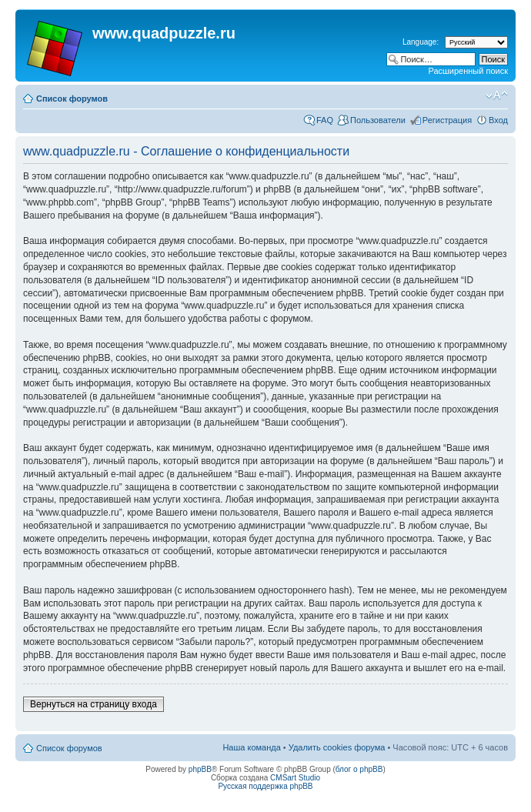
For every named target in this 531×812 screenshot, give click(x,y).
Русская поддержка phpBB (265, 786)
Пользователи (378, 120)
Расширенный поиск (468, 71)
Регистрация (447, 120)
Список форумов (72, 99)
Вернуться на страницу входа (94, 704)
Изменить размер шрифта (497, 95)
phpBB (200, 769)
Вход (498, 120)
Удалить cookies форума (337, 747)
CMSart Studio (295, 778)
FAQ (325, 120)
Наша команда (251, 747)
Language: (421, 42)
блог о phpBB (359, 769)
